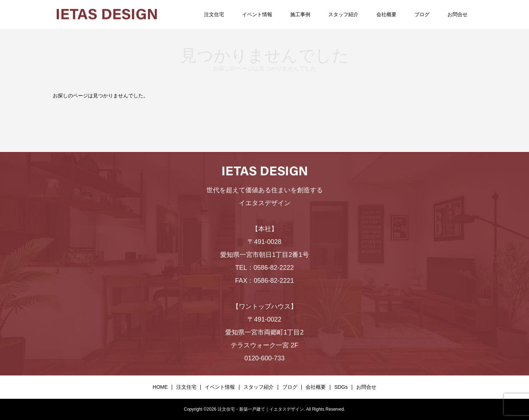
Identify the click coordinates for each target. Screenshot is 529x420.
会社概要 (386, 14)
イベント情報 (257, 14)
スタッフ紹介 (343, 14)
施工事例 (300, 14)
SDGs (341, 387)
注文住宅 (214, 14)
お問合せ (458, 14)
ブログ (422, 14)
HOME (160, 387)
